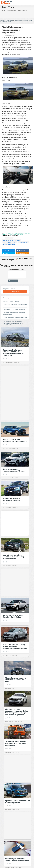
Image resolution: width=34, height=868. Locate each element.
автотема (9, 238)
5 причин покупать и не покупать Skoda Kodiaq (12, 499)
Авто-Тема (8, 7)
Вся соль (2, 20)
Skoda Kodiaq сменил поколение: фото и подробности (16, 21)
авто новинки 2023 (10, 242)
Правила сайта (8, 325)
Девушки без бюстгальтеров (12, 301)
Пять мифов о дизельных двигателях (14, 309)
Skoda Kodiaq (23, 242)
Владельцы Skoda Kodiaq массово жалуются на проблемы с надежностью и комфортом (14, 353)
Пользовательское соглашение (12, 322)
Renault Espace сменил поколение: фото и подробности (15, 441)
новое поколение (9, 244)
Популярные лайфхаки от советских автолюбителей (14, 313)
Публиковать (13, 281)
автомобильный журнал (11, 240)
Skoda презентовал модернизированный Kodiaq (14, 470)
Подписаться (15, 291)
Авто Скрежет (6, 362)
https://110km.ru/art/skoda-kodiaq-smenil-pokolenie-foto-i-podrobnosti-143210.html (16, 234)
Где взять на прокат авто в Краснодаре (15, 317)
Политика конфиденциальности (13, 323)
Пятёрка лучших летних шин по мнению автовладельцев (15, 305)
